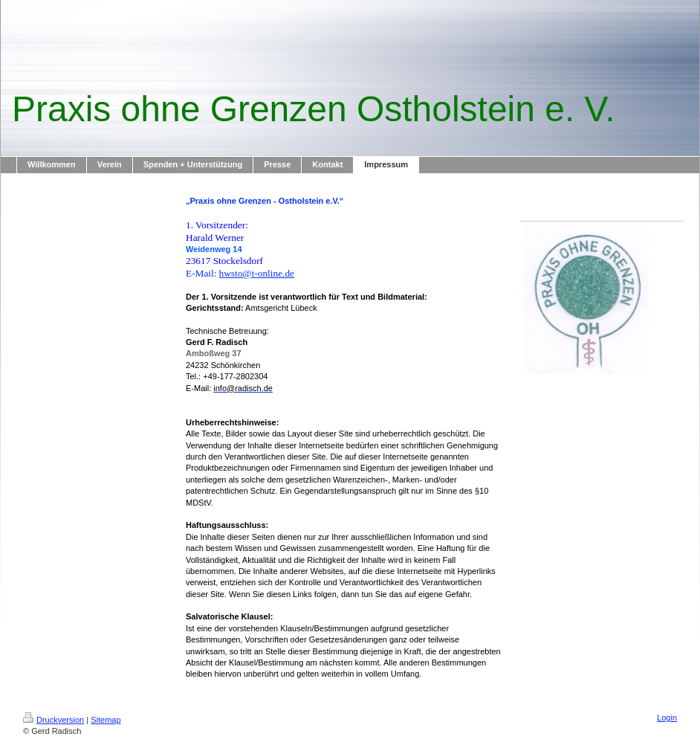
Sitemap (106, 720)
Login (667, 718)
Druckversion (54, 720)
